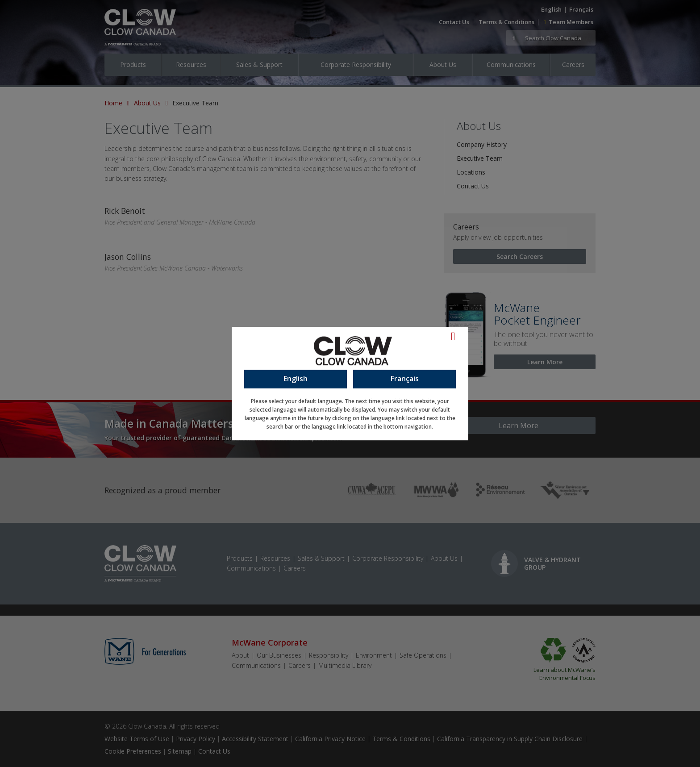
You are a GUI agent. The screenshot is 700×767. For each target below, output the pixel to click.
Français (405, 379)
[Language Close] (457, 336)
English (296, 379)
